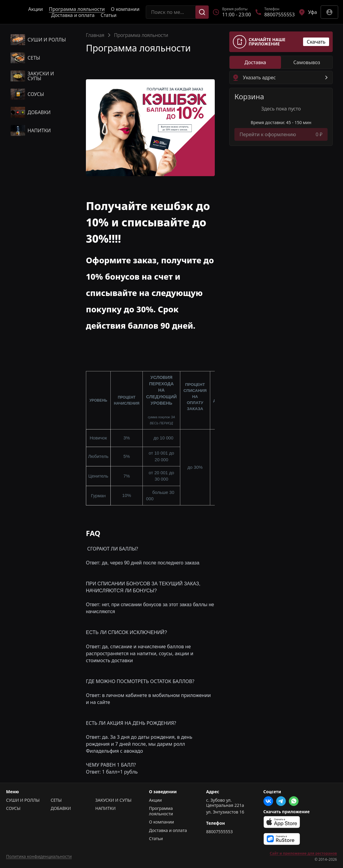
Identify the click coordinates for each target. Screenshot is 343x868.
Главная (95, 35)
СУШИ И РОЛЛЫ (23, 800)
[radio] (255, 62)
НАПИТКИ (105, 808)
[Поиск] (202, 12)
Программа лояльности (77, 9)
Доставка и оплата (73, 15)
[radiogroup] (281, 62)
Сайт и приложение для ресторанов (303, 853)
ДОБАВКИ (61, 808)
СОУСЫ (13, 808)
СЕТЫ (56, 800)
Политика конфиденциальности (39, 856)
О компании (125, 9)
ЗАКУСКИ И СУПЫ (113, 800)
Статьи (109, 15)
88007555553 (220, 832)
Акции (35, 9)
